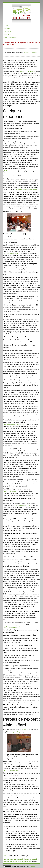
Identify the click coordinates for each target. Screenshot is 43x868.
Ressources (7, 34)
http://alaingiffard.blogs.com (15, 732)
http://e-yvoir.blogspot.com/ (11, 627)
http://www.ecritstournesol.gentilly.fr (26, 189)
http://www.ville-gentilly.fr (28, 72)
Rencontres (7, 31)
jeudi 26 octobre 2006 (31, 52)
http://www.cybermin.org (11, 171)
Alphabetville (25, 730)
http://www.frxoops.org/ (11, 491)
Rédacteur (33, 866)
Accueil (6, 25)
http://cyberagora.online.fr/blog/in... (14, 424)
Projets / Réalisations (10, 37)
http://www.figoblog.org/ (11, 770)
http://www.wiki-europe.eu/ (11, 253)
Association (7, 28)
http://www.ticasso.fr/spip (23, 506)
